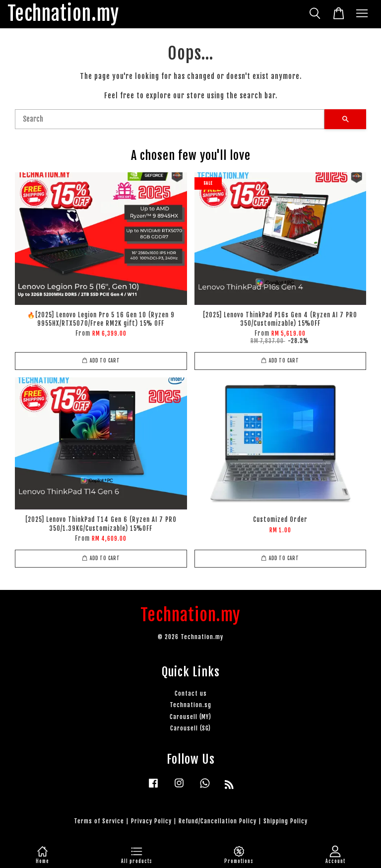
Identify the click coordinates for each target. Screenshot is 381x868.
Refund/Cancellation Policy (218, 821)
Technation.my (63, 14)
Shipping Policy (286, 821)
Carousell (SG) (190, 728)
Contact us (191, 693)
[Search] (170, 119)
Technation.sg (190, 705)
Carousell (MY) (190, 717)
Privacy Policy (151, 821)
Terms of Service (99, 821)
